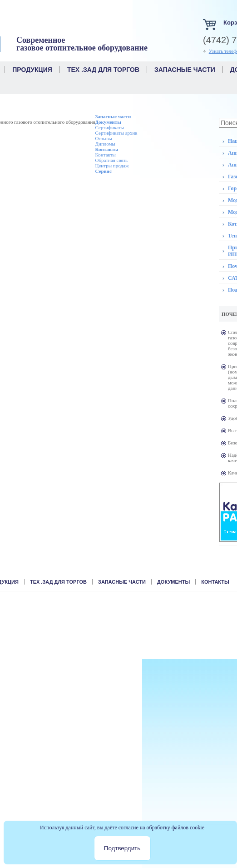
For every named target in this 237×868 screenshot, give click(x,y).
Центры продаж (112, 166)
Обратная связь (111, 160)
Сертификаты (110, 127)
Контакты (107, 149)
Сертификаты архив (116, 133)
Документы (108, 122)
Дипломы (105, 144)
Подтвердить (122, 848)
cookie (197, 828)
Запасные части (113, 116)
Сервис (104, 171)
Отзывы (104, 138)
